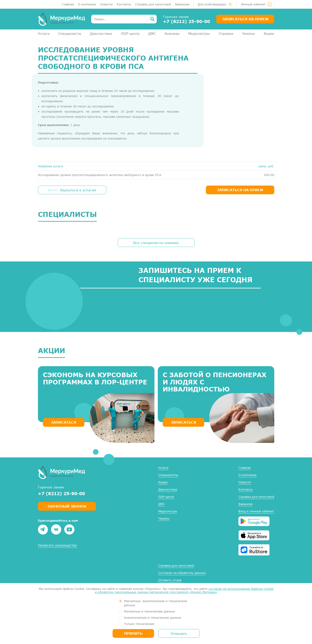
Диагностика (101, 33)
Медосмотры (199, 33)
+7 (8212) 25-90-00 (186, 21)
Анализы (172, 33)
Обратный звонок (67, 506)
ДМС (152, 33)
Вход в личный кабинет (256, 511)
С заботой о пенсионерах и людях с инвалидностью (215, 382)
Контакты (124, 4)
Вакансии (182, 4)
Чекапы (248, 33)
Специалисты (70, 33)
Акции (269, 33)
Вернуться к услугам (78, 190)
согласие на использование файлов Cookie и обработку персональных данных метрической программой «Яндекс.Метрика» (184, 590)
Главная (68, 4)
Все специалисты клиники (156, 243)
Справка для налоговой (153, 4)
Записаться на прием (245, 19)
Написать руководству (57, 545)
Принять (133, 633)
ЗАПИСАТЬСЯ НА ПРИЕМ (240, 190)
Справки (226, 33)
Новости (106, 4)
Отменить (179, 634)
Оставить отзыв (170, 580)
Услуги (44, 33)
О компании (87, 4)
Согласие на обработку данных (182, 573)
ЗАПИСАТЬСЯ (64, 422)
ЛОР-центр (130, 33)
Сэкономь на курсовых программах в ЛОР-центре (95, 378)
